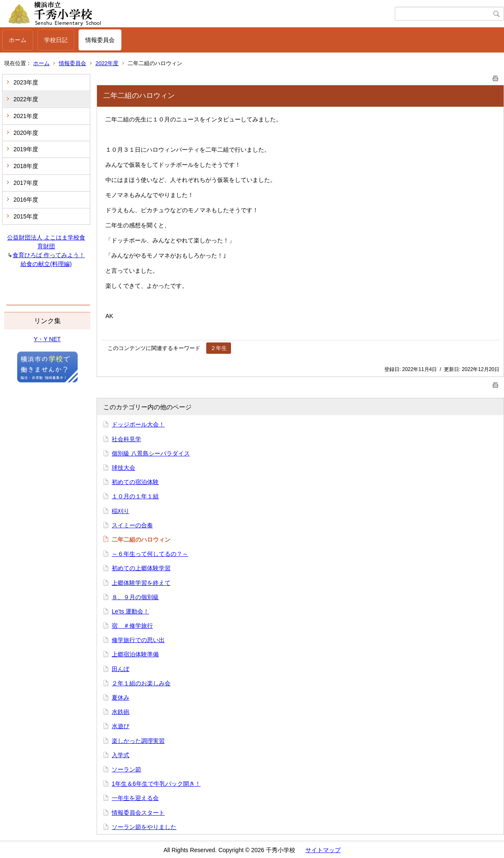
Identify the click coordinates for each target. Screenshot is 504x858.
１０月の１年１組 (135, 496)
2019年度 (26, 149)
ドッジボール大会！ (138, 424)
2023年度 (26, 82)
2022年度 (107, 63)
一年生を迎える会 (135, 798)
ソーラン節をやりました (144, 827)
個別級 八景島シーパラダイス (151, 453)
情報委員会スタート (138, 813)
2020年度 (26, 133)
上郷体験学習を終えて (141, 583)
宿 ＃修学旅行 (132, 626)
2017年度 (26, 183)
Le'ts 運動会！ (130, 611)
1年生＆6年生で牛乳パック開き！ (156, 784)
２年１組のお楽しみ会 (141, 683)
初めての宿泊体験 (135, 482)
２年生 (219, 348)
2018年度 (26, 166)
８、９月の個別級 (135, 597)
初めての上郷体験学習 (141, 568)
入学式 (121, 755)
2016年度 (26, 200)
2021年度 (26, 116)
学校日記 (56, 40)
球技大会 (123, 468)
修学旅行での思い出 (138, 640)
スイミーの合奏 (132, 525)
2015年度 (26, 216)
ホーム (18, 40)
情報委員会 (100, 40)
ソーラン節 (126, 769)
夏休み (121, 697)
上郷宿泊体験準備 (135, 654)
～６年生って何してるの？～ (150, 554)
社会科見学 (126, 439)
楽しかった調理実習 (138, 741)
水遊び (121, 726)
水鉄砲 (121, 712)
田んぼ (121, 669)
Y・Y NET (47, 339)
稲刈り (121, 511)
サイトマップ (323, 850)
